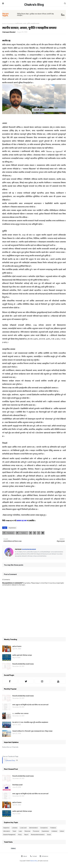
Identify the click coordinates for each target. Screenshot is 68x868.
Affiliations (44, 856)
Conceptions (44, 828)
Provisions (36, 831)
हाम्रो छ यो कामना (17, 646)
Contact (33, 856)
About (24, 856)
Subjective (6, 828)
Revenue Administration (38, 834)
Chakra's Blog (34, 4)
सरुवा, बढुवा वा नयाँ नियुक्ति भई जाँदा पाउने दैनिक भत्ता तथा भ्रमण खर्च (30, 705)
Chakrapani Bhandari (9, 32)
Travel (14, 831)
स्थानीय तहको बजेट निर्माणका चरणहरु (22, 655)
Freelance (53, 828)
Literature (54, 831)
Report (26, 834)
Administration (33, 828)
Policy (20, 834)
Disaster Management (9, 834)
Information (7, 831)
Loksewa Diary (10, 760)
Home (4, 23)
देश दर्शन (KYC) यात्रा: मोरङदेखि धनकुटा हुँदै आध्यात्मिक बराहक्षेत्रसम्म (30, 722)
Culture (62, 831)
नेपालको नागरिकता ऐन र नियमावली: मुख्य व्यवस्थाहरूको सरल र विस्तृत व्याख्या (32, 731)
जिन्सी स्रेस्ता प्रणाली (17, 785)
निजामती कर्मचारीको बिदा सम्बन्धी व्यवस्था (23, 664)
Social (49, 834)
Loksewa (15, 828)
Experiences (10, 23)
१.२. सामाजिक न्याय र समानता (20, 713)
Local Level (23, 828)
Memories (27, 831)
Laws (20, 831)
